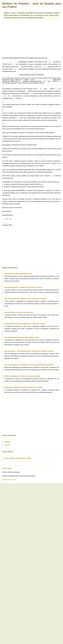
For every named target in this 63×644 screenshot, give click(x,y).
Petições (7, 442)
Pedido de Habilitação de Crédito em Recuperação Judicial (22, 376)
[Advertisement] (17, 38)
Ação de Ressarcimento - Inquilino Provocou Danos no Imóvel (23, 287)
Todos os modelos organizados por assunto (18, 458)
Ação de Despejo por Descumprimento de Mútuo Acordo (21, 337)
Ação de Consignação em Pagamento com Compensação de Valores (25, 299)
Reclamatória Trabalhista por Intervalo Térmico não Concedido (23, 387)
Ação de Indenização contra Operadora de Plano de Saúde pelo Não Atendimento (29, 365)
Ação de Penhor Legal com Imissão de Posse (18, 274)
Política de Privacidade (9, 480)
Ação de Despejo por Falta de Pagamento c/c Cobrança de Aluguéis (25, 324)
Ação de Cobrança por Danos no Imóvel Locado (19, 312)
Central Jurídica (7, 468)
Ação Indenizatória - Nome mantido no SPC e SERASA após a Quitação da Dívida (29, 351)
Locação (7, 445)
